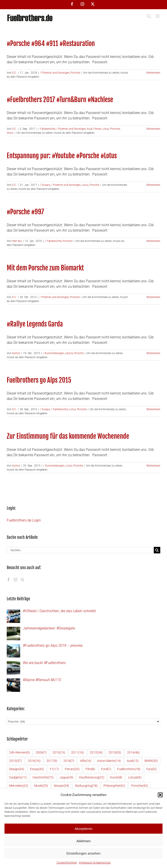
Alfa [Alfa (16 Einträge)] (86, 761)
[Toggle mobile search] (149, 16)
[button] (160, 795)
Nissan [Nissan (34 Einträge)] (62, 786)
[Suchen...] (80, 550)
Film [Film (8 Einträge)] (90, 769)
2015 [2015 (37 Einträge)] (16, 761)
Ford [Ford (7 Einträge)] (106, 769)
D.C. (14, 73)
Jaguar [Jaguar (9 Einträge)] (66, 778)
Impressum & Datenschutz (95, 863)
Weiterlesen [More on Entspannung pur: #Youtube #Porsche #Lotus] (153, 185)
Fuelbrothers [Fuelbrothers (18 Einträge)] (129, 769)
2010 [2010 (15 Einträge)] (59, 753)
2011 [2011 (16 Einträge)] (78, 753)
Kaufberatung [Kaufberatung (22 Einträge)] (92, 778)
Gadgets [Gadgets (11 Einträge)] (18, 778)
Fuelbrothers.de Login (24, 520)
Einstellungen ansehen (83, 853)
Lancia (69, 353)
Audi (90, 129)
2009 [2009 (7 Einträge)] (41, 753)
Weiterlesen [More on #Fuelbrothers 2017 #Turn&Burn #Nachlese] (153, 129)
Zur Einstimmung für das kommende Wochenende (68, 436)
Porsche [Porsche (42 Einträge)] (140, 786)
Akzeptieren (83, 829)
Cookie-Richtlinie (67, 863)
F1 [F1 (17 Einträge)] (54, 769)
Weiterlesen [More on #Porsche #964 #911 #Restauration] (153, 73)
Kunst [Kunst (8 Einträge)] (116, 778)
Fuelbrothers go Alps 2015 (39, 380)
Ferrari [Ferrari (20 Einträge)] (72, 769)
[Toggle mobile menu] (158, 16)
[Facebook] (9, 580)
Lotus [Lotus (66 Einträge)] (135, 778)
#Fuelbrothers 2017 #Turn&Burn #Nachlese (60, 100)
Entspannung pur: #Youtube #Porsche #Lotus (62, 156)
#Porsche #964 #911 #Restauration (51, 43)
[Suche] (157, 550)
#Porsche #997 (25, 212)
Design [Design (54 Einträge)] (17, 769)
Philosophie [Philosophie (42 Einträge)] (114, 786)
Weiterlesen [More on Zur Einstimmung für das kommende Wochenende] (153, 466)
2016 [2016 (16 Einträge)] (34, 761)
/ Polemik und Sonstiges (55, 73)
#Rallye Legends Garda (35, 324)
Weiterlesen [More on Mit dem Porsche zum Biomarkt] (153, 297)
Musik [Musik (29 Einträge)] (41, 786)
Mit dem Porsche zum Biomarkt (45, 268)
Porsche (75, 73)
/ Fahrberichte (47, 129)
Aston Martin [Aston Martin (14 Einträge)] (109, 761)
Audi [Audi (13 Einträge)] (133, 761)
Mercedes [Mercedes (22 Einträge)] (19, 786)
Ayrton (16, 353)
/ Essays (45, 185)
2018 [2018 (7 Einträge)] (69, 761)
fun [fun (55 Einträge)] (152, 769)
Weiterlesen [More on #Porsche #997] (153, 241)
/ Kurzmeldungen (53, 353)
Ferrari (97, 129)
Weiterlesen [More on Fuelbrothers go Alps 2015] (153, 409)
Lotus (106, 129)
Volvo (10, 133)
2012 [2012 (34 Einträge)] (96, 753)
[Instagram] (15, 580)
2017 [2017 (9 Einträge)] (52, 761)
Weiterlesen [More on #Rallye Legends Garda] (153, 353)
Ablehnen (83, 841)
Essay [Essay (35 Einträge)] (37, 769)
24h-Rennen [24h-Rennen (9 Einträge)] (20, 753)
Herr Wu (17, 241)
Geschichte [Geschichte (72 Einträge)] (43, 778)
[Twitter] (22, 580)
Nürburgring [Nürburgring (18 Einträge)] (86, 786)
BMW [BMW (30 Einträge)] (151, 761)
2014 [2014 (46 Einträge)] (133, 753)
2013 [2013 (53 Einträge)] (115, 753)
